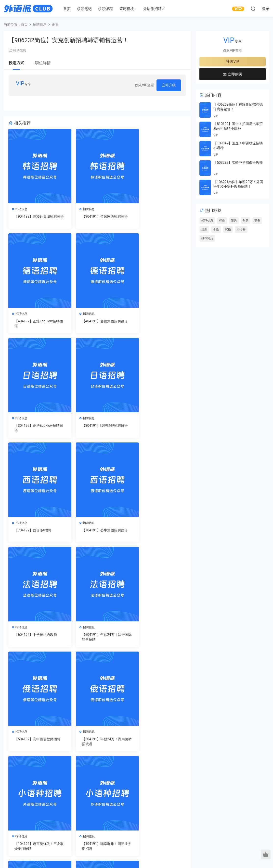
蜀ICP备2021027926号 (136, 856)
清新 (204, 229)
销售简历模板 (142, 801)
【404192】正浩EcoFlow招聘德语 (157, 219)
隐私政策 (55, 829)
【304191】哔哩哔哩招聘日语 (157, 324)
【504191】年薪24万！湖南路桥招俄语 (158, 533)
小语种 (241, 229)
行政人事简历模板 (145, 829)
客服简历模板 (142, 815)
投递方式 (16, 63)
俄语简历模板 (177, 815)
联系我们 (39, 829)
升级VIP (232, 62)
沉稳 (228, 229)
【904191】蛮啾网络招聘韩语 (97, 219)
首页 (67, 9)
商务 (257, 221)
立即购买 (233, 74)
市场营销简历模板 (145, 822)
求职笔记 (84, 9)
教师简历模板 (142, 808)
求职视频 (104, 801)
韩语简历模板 (177, 829)
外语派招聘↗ (154, 9)
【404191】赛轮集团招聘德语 (36, 324)
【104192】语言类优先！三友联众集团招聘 (36, 638)
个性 (216, 229)
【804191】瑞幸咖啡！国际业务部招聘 (36, 743)
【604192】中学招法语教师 (157, 426)
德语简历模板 (177, 808)
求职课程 (105, 9)
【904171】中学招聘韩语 (156, 741)
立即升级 (169, 85)
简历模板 (127, 9)
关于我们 (22, 829)
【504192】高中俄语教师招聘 (97, 533)
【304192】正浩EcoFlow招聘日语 (96, 324)
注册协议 (72, 829)
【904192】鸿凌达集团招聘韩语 (36, 219)
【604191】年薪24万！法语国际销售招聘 (36, 533)
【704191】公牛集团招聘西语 (97, 428)
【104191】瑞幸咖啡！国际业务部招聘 (97, 638)
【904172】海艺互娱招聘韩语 (97, 743)
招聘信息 (20, 50)
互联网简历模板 (143, 793)
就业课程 (104, 808)
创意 (246, 221)
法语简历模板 (177, 793)
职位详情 (43, 63)
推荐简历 (207, 238)
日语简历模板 (177, 822)
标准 (222, 221)
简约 (234, 221)
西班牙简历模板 (178, 801)
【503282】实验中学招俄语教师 (238, 163)
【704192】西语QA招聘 (33, 426)
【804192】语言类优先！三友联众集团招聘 (157, 638)
